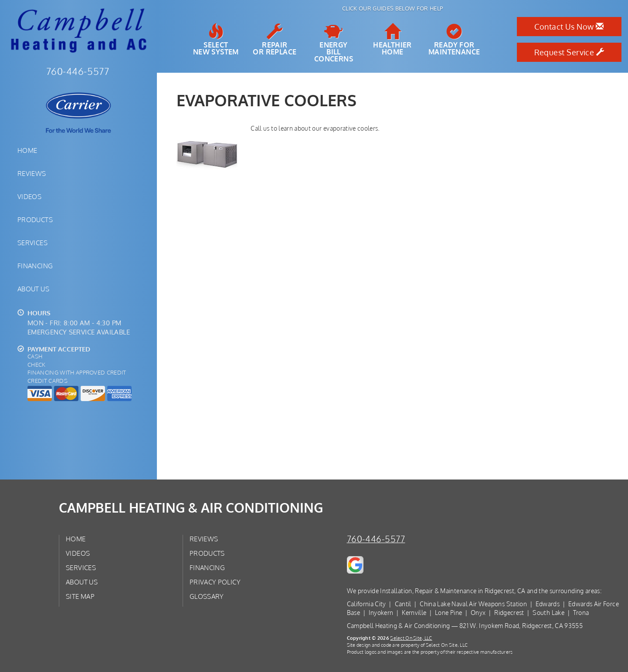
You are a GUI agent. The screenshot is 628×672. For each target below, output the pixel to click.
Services (32, 243)
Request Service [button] (569, 52)
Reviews (32, 173)
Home (27, 150)
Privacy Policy (215, 582)
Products (35, 219)
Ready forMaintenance (454, 40)
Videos (29, 196)
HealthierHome (392, 40)
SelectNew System (216, 40)
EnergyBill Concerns (334, 43)
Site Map (80, 596)
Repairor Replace (275, 40)
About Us (33, 289)
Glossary (207, 596)
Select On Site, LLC (411, 638)
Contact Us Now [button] (569, 27)
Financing (35, 266)
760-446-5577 (376, 539)
